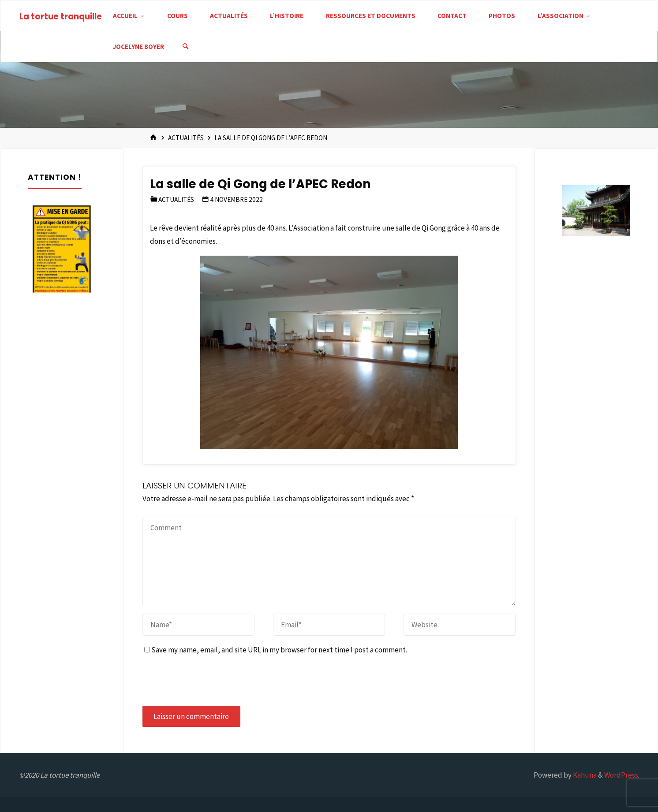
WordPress (621, 775)
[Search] (186, 47)
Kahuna (584, 775)
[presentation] (209, 681)
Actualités (186, 138)
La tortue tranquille (61, 17)
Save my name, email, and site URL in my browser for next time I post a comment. (276, 650)
